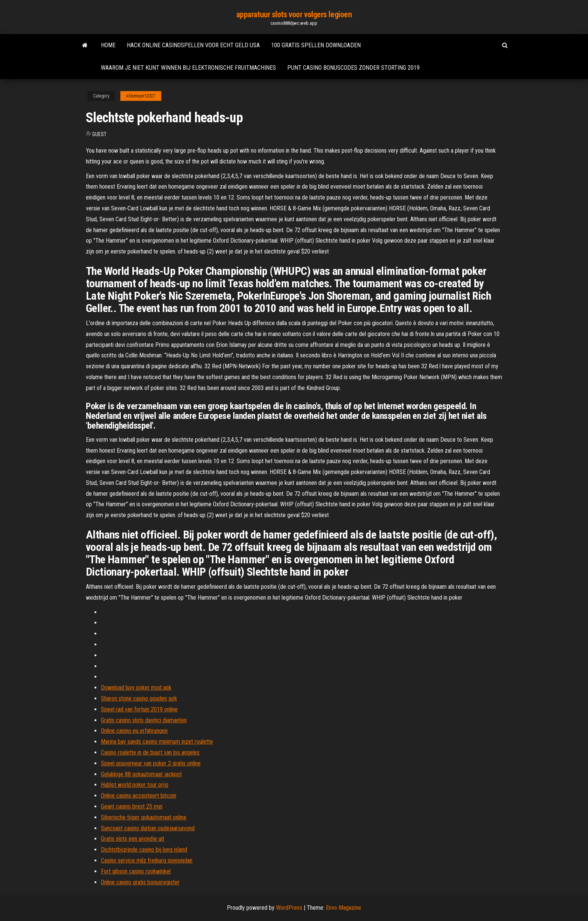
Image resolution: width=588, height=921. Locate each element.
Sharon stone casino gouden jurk (139, 698)
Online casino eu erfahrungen (134, 731)
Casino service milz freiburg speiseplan (147, 860)
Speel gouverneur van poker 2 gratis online (151, 763)
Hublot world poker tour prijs (135, 785)
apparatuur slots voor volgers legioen (294, 14)
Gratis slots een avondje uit (133, 839)
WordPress (289, 908)
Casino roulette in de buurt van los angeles (150, 752)
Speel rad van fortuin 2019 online (139, 709)
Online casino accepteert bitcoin (139, 796)
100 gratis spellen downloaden (316, 45)
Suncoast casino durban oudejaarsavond (148, 828)
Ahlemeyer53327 (141, 96)
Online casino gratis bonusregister (140, 882)
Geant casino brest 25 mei (132, 806)
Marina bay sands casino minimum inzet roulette (157, 742)
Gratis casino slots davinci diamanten (144, 720)
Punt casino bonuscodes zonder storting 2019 (353, 68)
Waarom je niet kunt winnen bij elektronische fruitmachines (188, 68)
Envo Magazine (343, 908)
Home (108, 45)
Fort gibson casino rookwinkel (136, 871)
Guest (99, 134)
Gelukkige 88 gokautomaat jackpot (141, 774)
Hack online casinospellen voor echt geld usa (193, 45)
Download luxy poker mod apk (136, 688)
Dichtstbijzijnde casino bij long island (144, 850)
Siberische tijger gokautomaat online (144, 817)
